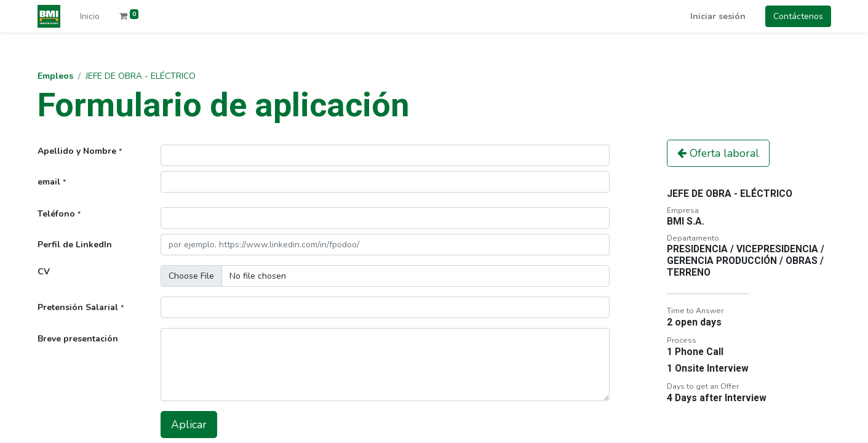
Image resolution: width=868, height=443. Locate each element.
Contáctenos (798, 16)
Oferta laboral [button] (718, 153)
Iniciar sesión (718, 16)
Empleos (55, 76)
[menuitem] (90, 16)
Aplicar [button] (189, 425)
